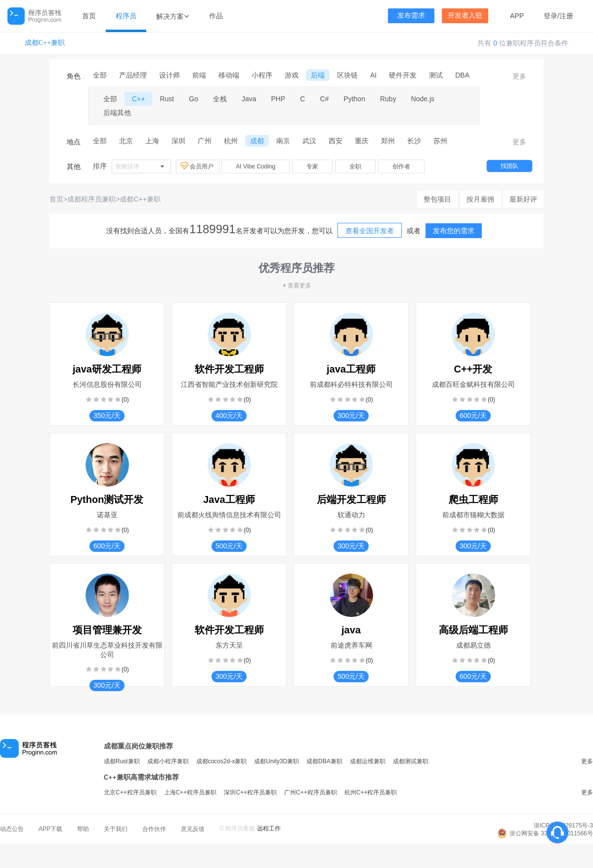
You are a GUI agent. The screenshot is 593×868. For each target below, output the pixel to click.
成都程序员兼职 (91, 199)
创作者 (401, 166)
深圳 (178, 141)
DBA (462, 75)
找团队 (509, 166)
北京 (126, 141)
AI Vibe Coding (255, 166)
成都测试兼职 (411, 761)
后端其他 (117, 113)
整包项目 (437, 199)
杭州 (231, 141)
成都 (257, 141)
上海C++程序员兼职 (191, 792)
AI (373, 75)
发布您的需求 (454, 231)
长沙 (414, 141)
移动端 (229, 75)
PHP (278, 99)
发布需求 (411, 16)
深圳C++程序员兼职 (250, 792)
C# (324, 99)
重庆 (362, 141)
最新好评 (523, 199)
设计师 (169, 75)
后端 (318, 75)
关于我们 (116, 829)
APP (517, 16)
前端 (199, 75)
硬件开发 (403, 75)
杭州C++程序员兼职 (371, 792)
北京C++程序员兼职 (130, 792)
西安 (336, 141)
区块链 (347, 75)
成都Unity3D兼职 (276, 761)
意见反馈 (193, 829)
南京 (283, 141)
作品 (216, 16)
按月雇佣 (480, 199)
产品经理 (133, 75)
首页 (89, 16)
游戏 (292, 75)
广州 (205, 141)
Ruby (388, 99)
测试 (436, 75)
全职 (355, 166)
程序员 (126, 16)
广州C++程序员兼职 (311, 792)
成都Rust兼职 (122, 761)
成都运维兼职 (368, 761)
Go (193, 99)
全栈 (220, 99)
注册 (566, 16)
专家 (312, 166)
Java (249, 99)
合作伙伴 (154, 829)
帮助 (83, 829)
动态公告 (12, 829)
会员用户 (198, 166)
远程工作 (269, 828)
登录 (551, 16)
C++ (138, 99)
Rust (167, 99)
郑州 (388, 141)
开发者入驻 (465, 16)
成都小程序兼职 (168, 761)
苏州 (440, 141)
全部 (100, 75)
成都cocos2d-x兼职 (222, 761)
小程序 (262, 75)
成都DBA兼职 (324, 761)
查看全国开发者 (370, 231)
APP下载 (50, 829)
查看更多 (296, 286)
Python (354, 99)
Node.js (423, 99)
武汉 (309, 141)
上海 (152, 141)
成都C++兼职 (45, 43)
